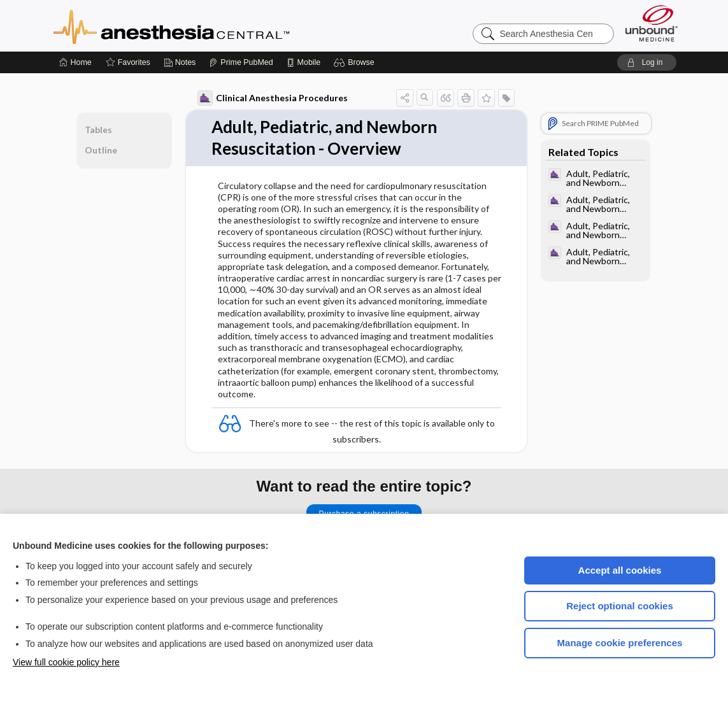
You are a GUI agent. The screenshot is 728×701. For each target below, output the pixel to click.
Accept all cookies (620, 570)
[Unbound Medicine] (652, 23)
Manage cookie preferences (620, 643)
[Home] (75, 62)
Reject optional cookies (620, 606)
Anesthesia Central (211, 25)
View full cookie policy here (66, 662)
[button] (356, 62)
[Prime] (241, 62)
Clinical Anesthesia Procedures (273, 98)
